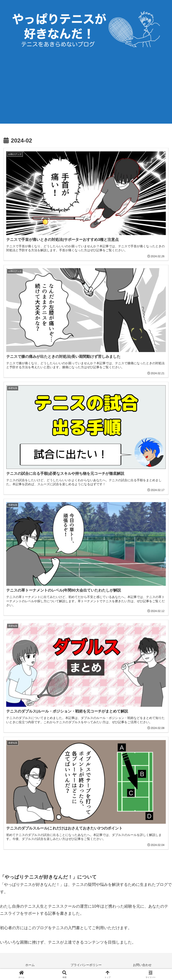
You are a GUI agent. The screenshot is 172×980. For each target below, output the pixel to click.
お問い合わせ (142, 966)
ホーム (30, 966)
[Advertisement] (86, 93)
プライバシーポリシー (86, 966)
